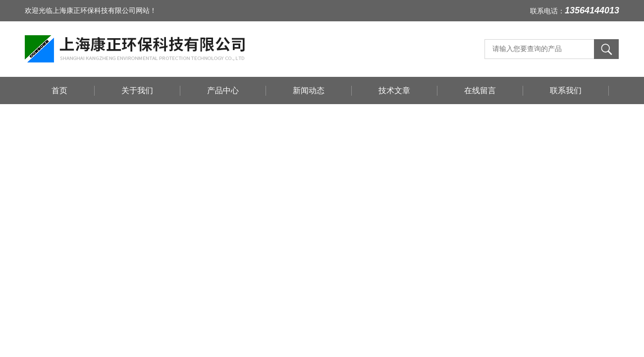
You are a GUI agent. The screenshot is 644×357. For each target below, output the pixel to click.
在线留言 (480, 90)
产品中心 (223, 90)
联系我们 (566, 90)
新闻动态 (309, 90)
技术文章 (394, 90)
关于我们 (137, 90)
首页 (59, 90)
